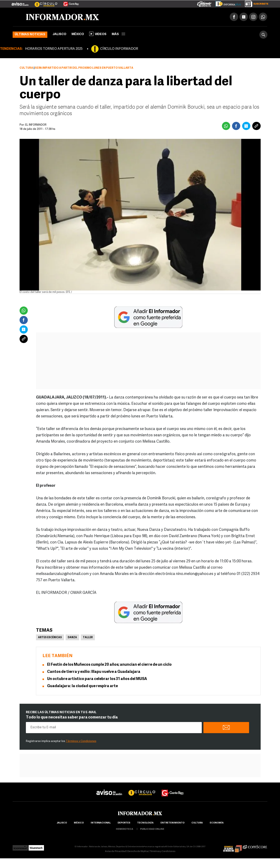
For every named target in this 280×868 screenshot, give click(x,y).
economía (217, 823)
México (78, 34)
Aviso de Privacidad (115, 852)
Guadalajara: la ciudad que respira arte (82, 686)
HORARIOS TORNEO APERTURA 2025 (54, 49)
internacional (101, 823)
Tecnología (145, 823)
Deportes (124, 823)
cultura (197, 823)
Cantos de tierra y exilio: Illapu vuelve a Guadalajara (94, 672)
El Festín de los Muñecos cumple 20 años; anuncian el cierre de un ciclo (109, 665)
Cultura (26, 68)
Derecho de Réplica (138, 852)
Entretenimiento (173, 823)
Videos (98, 34)
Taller (88, 638)
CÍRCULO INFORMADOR (119, 49)
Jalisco (59, 34)
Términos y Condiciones (81, 741)
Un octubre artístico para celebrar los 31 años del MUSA (97, 679)
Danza (72, 638)
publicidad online (152, 829)
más (118, 34)
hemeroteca (125, 829)
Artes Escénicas (50, 638)
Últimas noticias (30, 35)
